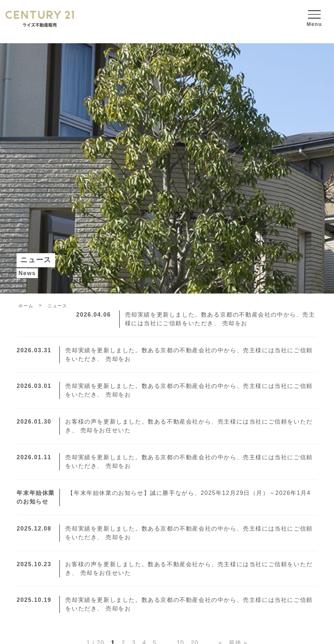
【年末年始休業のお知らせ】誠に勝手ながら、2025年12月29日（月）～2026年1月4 (164, 497)
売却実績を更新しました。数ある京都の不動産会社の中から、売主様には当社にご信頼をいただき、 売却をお (196, 319)
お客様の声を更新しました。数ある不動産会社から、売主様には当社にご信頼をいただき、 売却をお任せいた (164, 426)
